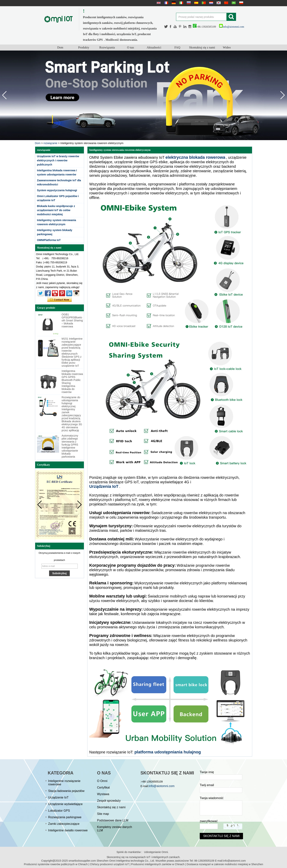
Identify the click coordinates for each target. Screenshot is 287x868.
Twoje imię (207, 772)
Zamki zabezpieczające (64, 824)
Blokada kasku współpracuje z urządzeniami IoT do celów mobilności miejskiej (56, 210)
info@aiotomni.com (232, 27)
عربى (233, 3)
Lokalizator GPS (59, 811)
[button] (283, 95)
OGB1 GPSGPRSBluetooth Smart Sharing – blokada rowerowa (72, 320)
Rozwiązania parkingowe (65, 817)
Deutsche (173, 3)
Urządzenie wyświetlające (65, 804)
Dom (60, 47)
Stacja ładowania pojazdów (66, 791)
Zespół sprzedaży (109, 801)
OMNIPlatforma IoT (49, 240)
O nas (130, 47)
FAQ (177, 47)
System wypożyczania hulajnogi (57, 190)
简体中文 (226, 3)
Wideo (227, 47)
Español (196, 3)
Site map (103, 814)
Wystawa (103, 794)
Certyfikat (103, 788)
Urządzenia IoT (104, 486)
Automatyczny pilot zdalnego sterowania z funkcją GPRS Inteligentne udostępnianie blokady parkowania (70, 446)
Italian (181, 3)
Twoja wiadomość (212, 798)
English (158, 3)
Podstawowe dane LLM (113, 820)
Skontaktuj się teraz (60, 300)
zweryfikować (209, 821)
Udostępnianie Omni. (156, 852)
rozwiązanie (50, 143)
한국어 (218, 3)
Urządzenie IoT (58, 797)
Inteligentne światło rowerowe (68, 830)
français (166, 3)
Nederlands (211, 3)
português (203, 3)
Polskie (241, 3)
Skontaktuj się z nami (202, 47)
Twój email (207, 785)
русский (188, 3)
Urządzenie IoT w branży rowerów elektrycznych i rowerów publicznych (58, 160)
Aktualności (154, 47)
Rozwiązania (107, 47)
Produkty (84, 47)
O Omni (102, 781)
